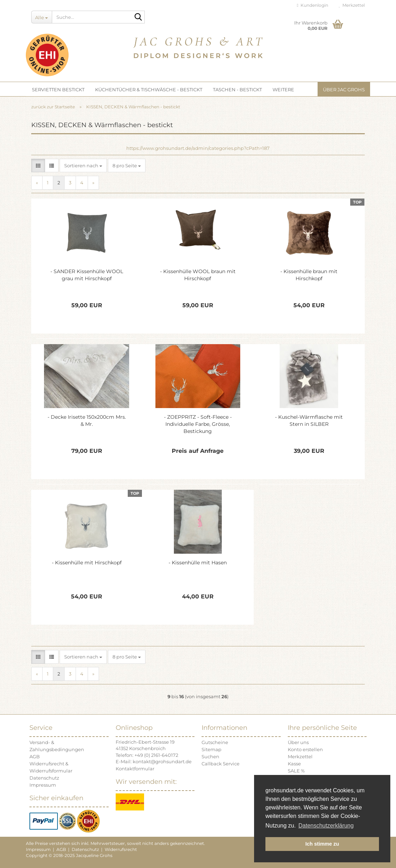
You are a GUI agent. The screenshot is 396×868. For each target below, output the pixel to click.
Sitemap (211, 749)
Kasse (294, 764)
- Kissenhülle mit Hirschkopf (87, 563)
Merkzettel (352, 5)
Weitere (283, 89)
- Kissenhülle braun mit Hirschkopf (309, 275)
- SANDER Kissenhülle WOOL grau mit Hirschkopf (87, 275)
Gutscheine (215, 742)
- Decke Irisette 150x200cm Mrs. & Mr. (87, 421)
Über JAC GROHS (344, 89)
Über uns (298, 742)
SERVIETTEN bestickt (58, 89)
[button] (38, 166)
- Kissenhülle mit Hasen (198, 563)
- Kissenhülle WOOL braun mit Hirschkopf (198, 275)
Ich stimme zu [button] (322, 844)
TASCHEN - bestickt (237, 89)
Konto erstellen (305, 749)
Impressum (43, 785)
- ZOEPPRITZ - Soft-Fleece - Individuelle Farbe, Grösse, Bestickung (198, 424)
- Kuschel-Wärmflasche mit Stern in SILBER (309, 421)
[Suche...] (42, 17)
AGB (35, 756)
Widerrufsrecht (121, 849)
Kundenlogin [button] (313, 5)
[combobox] (83, 166)
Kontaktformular (135, 769)
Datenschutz (44, 778)
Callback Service (221, 764)
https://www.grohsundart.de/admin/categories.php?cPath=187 (198, 148)
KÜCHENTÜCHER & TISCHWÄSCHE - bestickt (149, 89)
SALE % (296, 771)
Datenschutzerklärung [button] (326, 826)
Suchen (210, 756)
